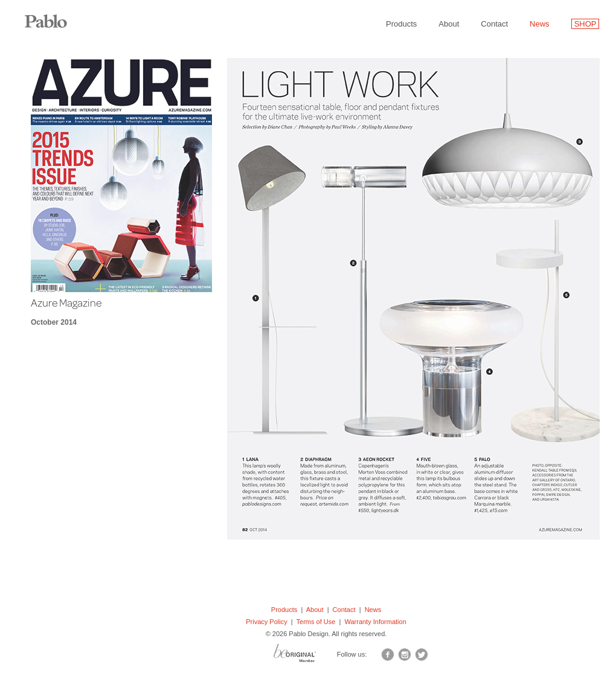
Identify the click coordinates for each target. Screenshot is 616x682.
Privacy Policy (266, 622)
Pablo (54, 15)
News (540, 24)
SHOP (586, 24)
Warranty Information (375, 622)
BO (310, 656)
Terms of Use (316, 622)
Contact (494, 24)
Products (401, 24)
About (449, 24)
